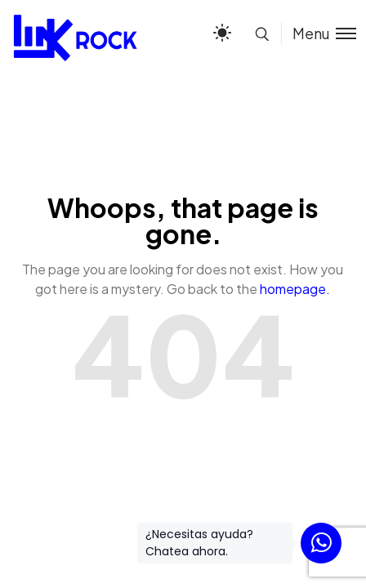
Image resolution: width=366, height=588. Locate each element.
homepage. (295, 289)
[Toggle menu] (319, 33)
